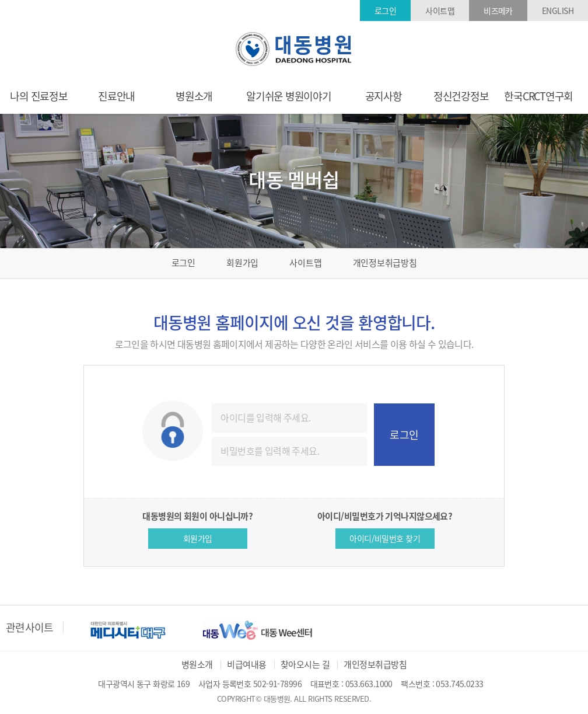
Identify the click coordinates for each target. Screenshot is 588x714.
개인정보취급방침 (385, 263)
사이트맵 (440, 11)
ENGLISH (558, 11)
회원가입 (242, 263)
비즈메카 (498, 11)
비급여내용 (246, 664)
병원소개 (197, 664)
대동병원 (294, 49)
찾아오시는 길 (305, 664)
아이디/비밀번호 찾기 (385, 538)
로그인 (385, 11)
